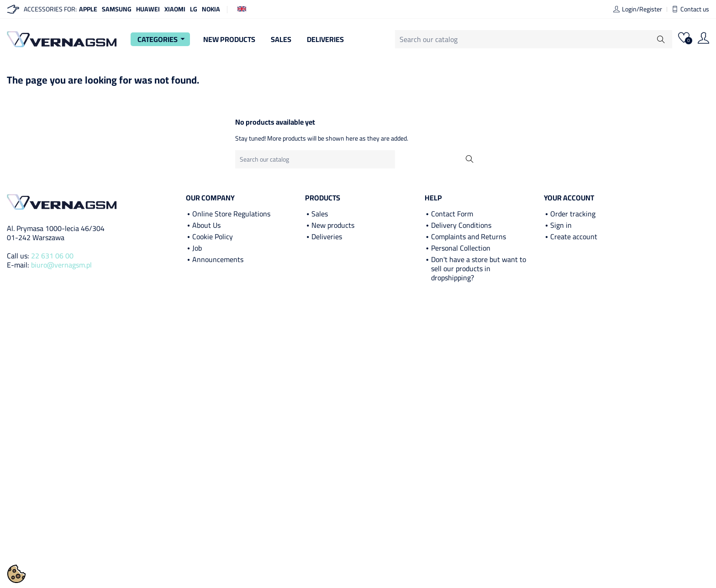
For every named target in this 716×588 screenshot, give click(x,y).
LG (194, 9)
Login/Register (638, 9)
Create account (574, 236)
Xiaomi (175, 9)
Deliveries (325, 39)
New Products (229, 39)
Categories (163, 39)
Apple (88, 9)
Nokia (211, 9)
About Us (206, 225)
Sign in (561, 225)
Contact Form (452, 214)
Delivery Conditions (461, 225)
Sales (281, 39)
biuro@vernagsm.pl (61, 265)
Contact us (690, 9)
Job (197, 248)
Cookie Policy (213, 236)
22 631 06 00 (52, 256)
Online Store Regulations (231, 214)
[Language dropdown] (242, 8)
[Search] (534, 39)
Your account (569, 198)
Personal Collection (461, 248)
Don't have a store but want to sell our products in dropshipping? (479, 268)
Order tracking (573, 214)
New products (333, 225)
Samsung (117, 9)
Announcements (218, 259)
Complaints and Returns (469, 236)
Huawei (148, 9)
